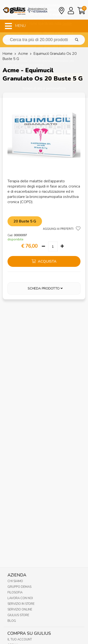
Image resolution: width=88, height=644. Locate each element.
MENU (15, 26)
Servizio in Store (21, 604)
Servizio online (20, 610)
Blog (12, 621)
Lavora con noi (20, 598)
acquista (44, 261)
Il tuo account (20, 640)
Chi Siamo (15, 581)
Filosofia (15, 593)
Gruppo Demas (19, 587)
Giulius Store (18, 615)
